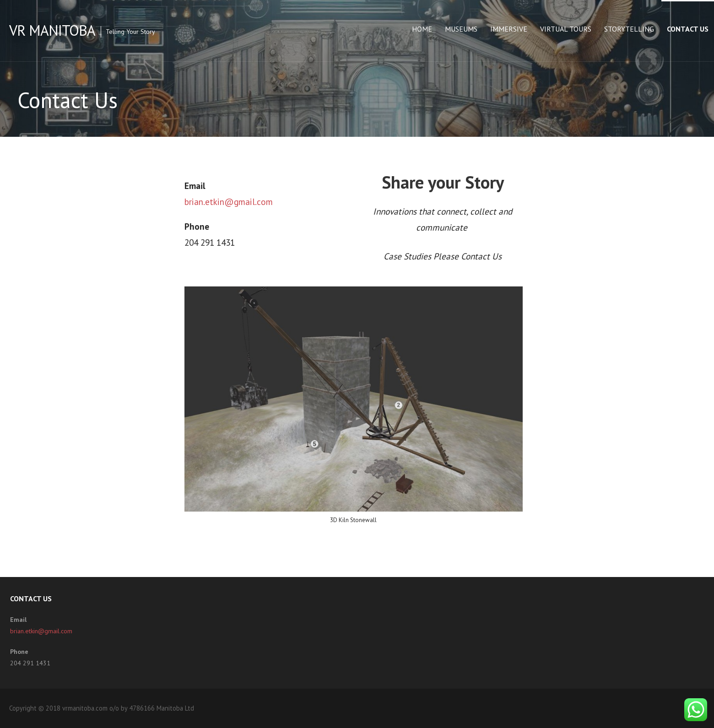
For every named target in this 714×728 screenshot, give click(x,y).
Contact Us (688, 29)
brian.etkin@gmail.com (229, 202)
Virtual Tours (566, 29)
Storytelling (629, 29)
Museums (461, 29)
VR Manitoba (52, 30)
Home (422, 29)
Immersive (509, 29)
